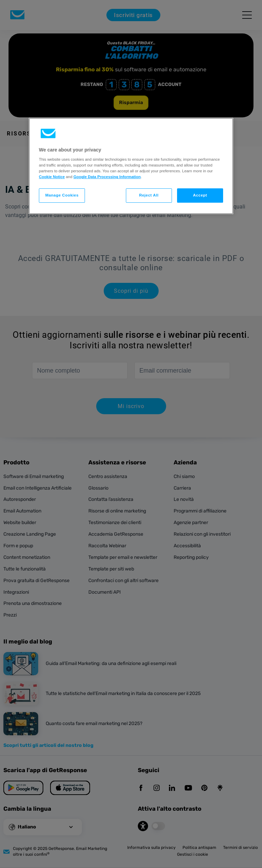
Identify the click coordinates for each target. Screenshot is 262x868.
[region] (131, 166)
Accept (200, 196)
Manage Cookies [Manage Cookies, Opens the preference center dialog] (62, 196)
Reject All (149, 196)
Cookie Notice (52, 177)
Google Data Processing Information (107, 177)
